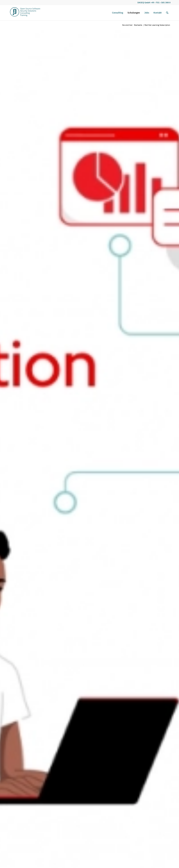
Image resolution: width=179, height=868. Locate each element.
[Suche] (167, 13)
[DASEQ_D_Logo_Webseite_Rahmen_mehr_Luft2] (25, 13)
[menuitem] (118, 13)
